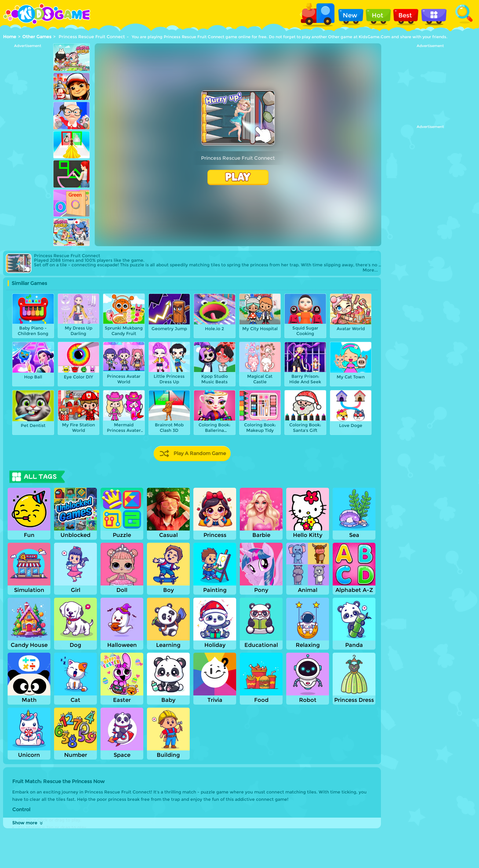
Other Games (37, 37)
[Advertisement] (27, 140)
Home (10, 37)
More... (370, 270)
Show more (28, 823)
